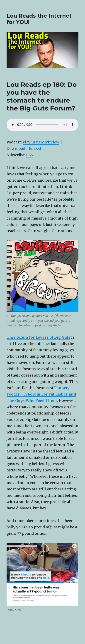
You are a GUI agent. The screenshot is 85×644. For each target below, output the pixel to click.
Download (16, 148)
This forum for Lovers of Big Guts (38, 337)
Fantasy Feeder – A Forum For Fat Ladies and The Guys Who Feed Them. (41, 394)
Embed (35, 148)
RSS (29, 155)
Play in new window (41, 142)
